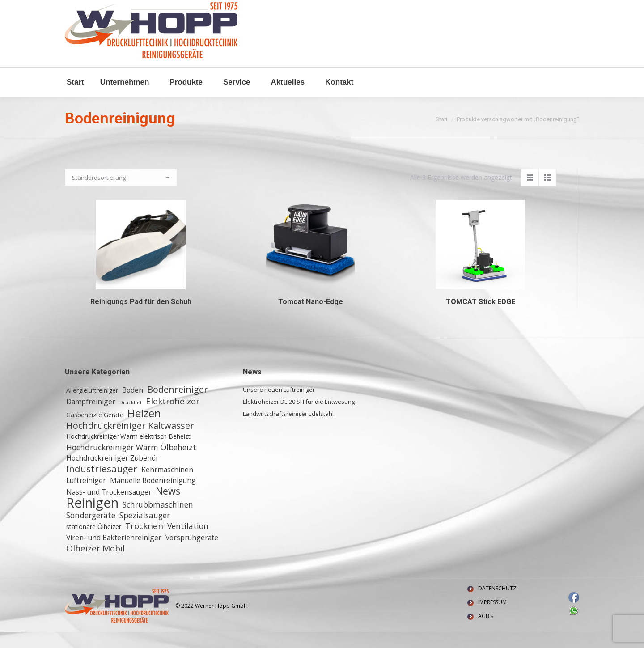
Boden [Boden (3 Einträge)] (133, 406)
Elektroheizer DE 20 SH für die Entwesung (299, 418)
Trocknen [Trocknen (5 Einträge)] (144, 542)
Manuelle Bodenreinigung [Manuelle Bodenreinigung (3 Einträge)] (153, 496)
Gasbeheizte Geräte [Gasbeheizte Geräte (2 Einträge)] (95, 431)
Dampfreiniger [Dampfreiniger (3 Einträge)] (91, 418)
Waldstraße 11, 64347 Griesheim (267, 8)
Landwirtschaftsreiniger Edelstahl (288, 430)
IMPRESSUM (492, 618)
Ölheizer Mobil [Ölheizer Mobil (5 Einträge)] (95, 564)
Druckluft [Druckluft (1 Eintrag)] (131, 419)
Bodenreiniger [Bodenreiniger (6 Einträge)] (178, 406)
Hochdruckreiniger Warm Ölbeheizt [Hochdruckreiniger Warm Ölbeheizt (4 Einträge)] (131, 463)
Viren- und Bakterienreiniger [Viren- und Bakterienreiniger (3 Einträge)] (114, 554)
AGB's (486, 632)
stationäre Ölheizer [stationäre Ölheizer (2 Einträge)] (94, 543)
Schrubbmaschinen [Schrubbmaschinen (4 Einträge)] (158, 521)
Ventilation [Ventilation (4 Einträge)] (188, 542)
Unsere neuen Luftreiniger (279, 406)
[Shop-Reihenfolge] (121, 194)
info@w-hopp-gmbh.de (99, 8)
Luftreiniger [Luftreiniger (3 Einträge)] (86, 496)
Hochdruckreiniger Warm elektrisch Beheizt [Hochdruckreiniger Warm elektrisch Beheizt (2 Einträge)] (128, 452)
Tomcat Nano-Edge (311, 318)
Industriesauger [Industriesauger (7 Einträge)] (102, 485)
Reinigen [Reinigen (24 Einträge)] (92, 519)
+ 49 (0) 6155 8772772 (176, 8)
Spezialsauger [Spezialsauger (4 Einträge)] (145, 531)
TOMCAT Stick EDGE (481, 318)
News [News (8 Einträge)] (168, 507)
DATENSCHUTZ (497, 604)
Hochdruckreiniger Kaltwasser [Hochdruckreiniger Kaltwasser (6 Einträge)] (130, 442)
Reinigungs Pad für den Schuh (141, 318)
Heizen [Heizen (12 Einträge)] (144, 429)
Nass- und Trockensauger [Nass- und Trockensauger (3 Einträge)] (109, 508)
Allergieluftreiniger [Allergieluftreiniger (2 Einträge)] (92, 406)
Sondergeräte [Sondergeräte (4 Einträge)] (91, 531)
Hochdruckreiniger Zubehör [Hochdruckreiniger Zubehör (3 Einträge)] (112, 474)
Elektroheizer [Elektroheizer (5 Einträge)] (173, 417)
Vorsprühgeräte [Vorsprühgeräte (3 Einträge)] (192, 554)
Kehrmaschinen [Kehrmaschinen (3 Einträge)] (167, 486)
